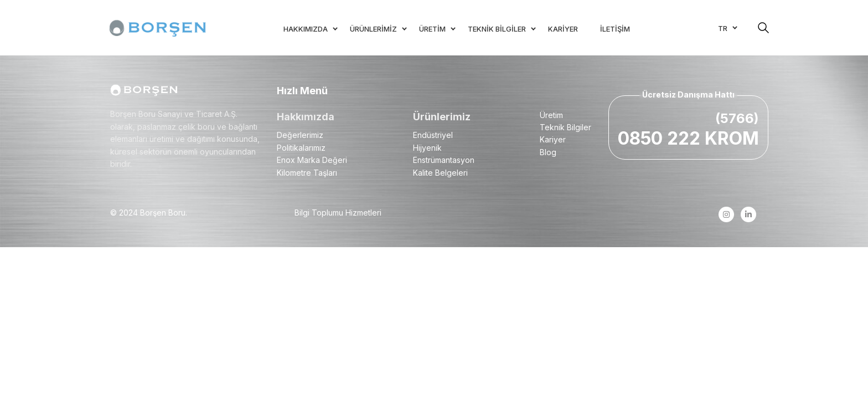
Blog (548, 152)
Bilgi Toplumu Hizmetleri (338, 213)
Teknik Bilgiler (565, 127)
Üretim (551, 115)
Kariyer (553, 139)
